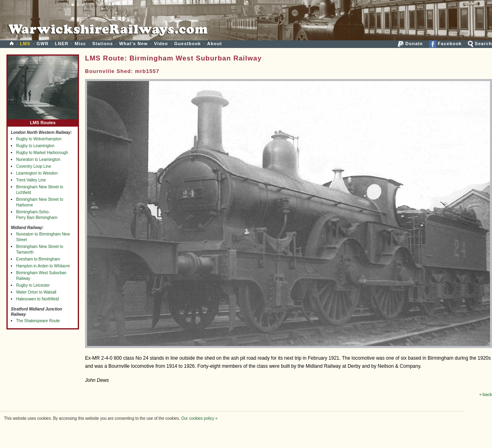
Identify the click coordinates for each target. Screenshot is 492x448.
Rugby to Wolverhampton (39, 139)
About (215, 44)
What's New (134, 44)
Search (480, 44)
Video (161, 44)
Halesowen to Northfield (37, 299)
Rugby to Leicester (33, 285)
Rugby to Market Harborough (42, 153)
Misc (80, 44)
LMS (25, 44)
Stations (103, 44)
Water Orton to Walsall (36, 292)
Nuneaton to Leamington (38, 159)
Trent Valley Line (31, 180)
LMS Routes (43, 121)
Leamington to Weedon (37, 173)
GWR (43, 44)
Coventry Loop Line (34, 166)
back (486, 394)
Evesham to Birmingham (38, 259)
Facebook (445, 44)
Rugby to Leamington (35, 146)
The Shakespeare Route (38, 321)
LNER (62, 44)
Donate (410, 44)
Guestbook (187, 44)
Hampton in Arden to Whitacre (43, 266)
